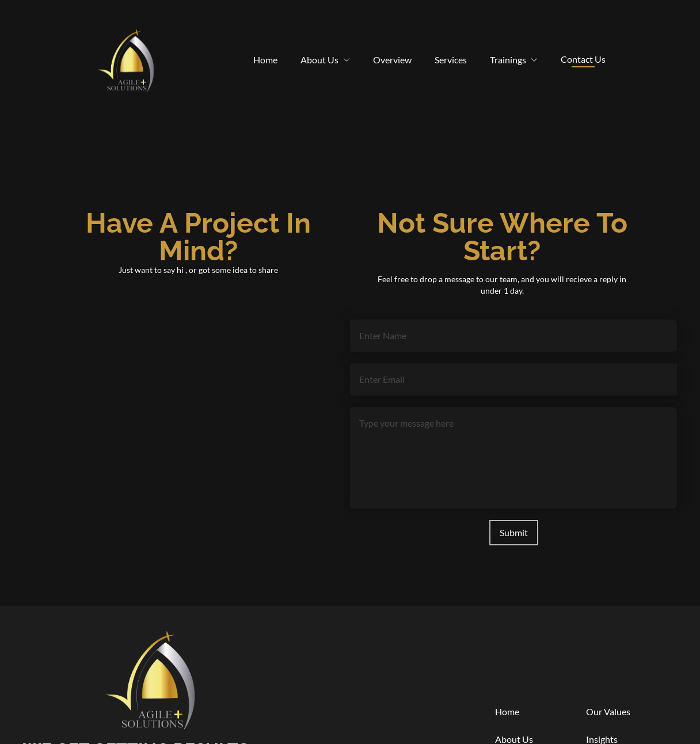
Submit (514, 532)
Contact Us (583, 60)
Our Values (608, 711)
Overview (392, 60)
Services (451, 60)
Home (265, 60)
